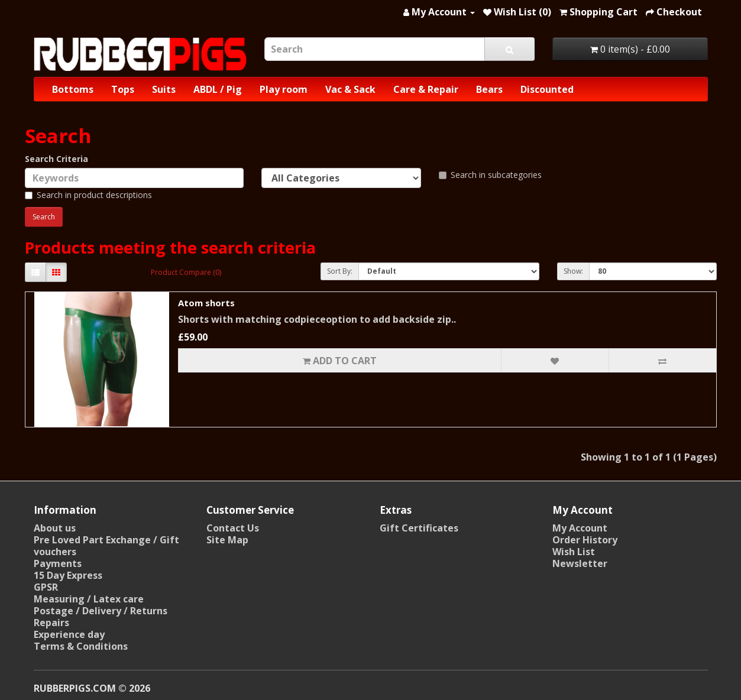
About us (55, 528)
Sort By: (340, 271)
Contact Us (233, 528)
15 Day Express (68, 575)
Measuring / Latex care (89, 599)
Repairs (51, 623)
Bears (489, 89)
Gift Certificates (419, 528)
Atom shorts (206, 303)
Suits (164, 89)
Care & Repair (426, 89)
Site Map (227, 540)
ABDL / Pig (218, 89)
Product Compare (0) (186, 272)
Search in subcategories (490, 175)
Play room (284, 89)
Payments (58, 563)
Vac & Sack (350, 89)
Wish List (574, 552)
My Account (580, 528)
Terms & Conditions (81, 646)
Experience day (69, 634)
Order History (585, 540)
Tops (123, 89)
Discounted (547, 89)
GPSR (46, 587)
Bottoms (73, 89)
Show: (573, 271)
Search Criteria (56, 159)
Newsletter (580, 563)
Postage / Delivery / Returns (101, 611)
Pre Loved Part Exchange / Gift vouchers (106, 546)
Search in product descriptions (88, 195)
